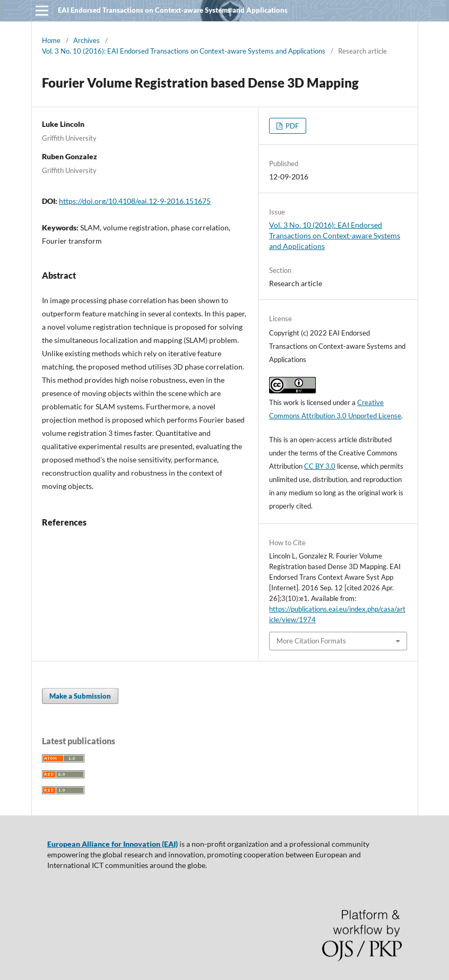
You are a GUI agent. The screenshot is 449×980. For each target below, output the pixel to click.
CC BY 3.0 (320, 466)
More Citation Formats (311, 641)
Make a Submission (80, 696)
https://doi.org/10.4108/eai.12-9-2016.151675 (135, 201)
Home (51, 40)
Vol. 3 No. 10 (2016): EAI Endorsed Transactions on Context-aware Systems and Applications (184, 51)
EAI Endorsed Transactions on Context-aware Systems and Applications (173, 10)
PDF (291, 126)
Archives (87, 40)
